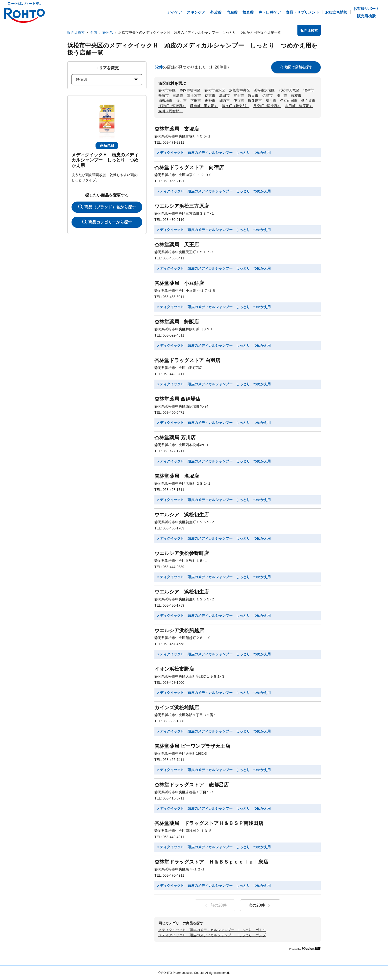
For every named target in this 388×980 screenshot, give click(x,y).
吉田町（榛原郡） (299, 106)
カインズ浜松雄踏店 (177, 707)
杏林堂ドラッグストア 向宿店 (189, 167)
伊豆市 (239, 101)
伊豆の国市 (289, 101)
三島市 (178, 95)
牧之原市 (308, 101)
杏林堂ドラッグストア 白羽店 (187, 360)
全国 (94, 32)
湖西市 (224, 101)
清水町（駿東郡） (236, 106)
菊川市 (271, 101)
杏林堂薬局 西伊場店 (177, 399)
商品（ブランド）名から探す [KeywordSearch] (107, 207)
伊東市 (210, 95)
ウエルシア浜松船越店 (179, 630)
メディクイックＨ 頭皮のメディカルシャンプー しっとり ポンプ (212, 935)
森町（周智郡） (170, 111)
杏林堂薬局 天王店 (177, 245)
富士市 (239, 95)
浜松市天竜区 (289, 90)
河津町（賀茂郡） (172, 106)
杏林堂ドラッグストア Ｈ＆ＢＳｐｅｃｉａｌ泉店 (211, 862)
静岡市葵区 (167, 90)
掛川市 (282, 95)
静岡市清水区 (215, 90)
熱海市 (164, 95)
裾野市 (210, 101)
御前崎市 (255, 101)
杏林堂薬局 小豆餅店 (179, 283)
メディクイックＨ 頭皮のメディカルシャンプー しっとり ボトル (212, 930)
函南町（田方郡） (204, 106)
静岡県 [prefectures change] (107, 80)
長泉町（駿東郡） (267, 106)
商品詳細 (107, 145)
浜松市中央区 (240, 90)
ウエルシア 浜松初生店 (182, 515)
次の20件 (260, 905)
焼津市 (267, 95)
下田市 (196, 101)
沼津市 (309, 90)
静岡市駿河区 (190, 90)
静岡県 (108, 32)
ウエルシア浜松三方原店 (182, 206)
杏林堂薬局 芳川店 (175, 437)
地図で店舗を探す (296, 67)
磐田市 (253, 95)
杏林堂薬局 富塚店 (177, 129)
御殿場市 (165, 101)
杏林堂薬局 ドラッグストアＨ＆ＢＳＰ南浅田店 (209, 823)
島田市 (224, 95)
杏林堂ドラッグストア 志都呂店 (192, 785)
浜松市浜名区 (264, 90)
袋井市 (181, 101)
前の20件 (215, 905)
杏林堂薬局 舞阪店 (177, 322)
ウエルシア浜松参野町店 (182, 553)
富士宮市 (194, 95)
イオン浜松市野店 (174, 669)
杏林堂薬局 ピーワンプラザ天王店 (192, 746)
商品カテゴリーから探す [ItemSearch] (107, 222)
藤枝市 (296, 95)
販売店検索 (76, 32)
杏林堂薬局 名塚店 (177, 476)
